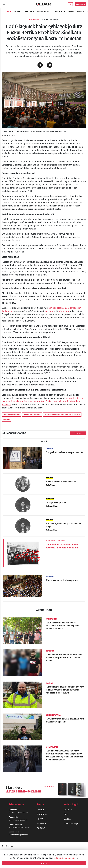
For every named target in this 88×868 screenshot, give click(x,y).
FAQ (66, 814)
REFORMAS (50, 576)
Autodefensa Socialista (32, 414)
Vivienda (6, 420)
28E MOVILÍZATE (52, 747)
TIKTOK (40, 819)
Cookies (67, 819)
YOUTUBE (41, 828)
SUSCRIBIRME (80, 4)
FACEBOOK (41, 823)
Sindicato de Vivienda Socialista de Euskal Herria (62, 414)
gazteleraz (64, 311)
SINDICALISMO (51, 619)
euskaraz (49, 311)
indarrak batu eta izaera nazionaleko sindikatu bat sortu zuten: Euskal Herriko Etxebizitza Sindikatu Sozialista (42, 401)
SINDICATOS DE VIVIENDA (50, 19)
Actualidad (34, 19)
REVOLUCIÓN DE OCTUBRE (56, 541)
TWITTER (41, 810)
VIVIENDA (49, 478)
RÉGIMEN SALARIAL (53, 715)
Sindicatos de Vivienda (11, 414)
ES (70, 4)
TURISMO (49, 448)
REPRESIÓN (50, 499)
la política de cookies (67, 858)
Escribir (78, 433)
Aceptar (44, 863)
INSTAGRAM (42, 814)
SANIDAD (49, 683)
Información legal (71, 823)
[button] (19, 804)
